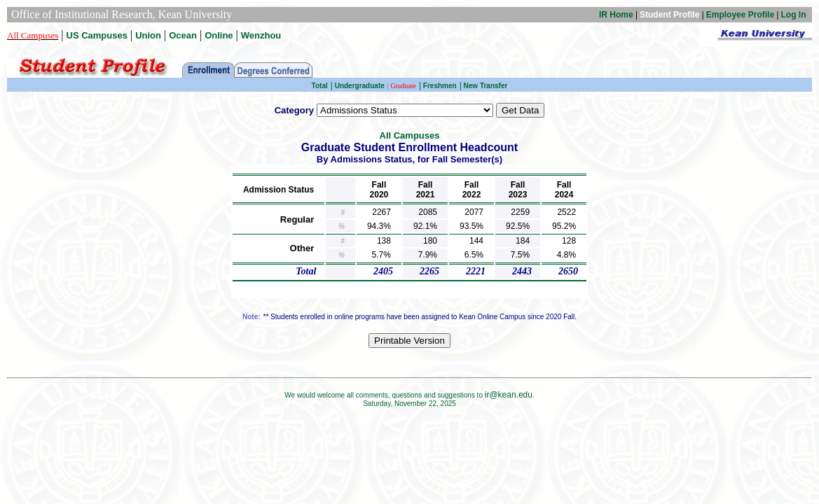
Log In (794, 15)
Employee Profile (740, 15)
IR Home (616, 15)
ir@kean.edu (509, 395)
